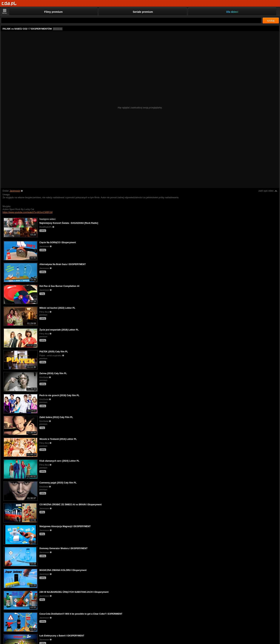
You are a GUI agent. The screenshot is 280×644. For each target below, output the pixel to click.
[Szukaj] (131, 20)
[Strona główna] (9, 4)
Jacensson (15, 191)
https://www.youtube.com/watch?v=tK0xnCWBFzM (28, 212)
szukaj (271, 21)
